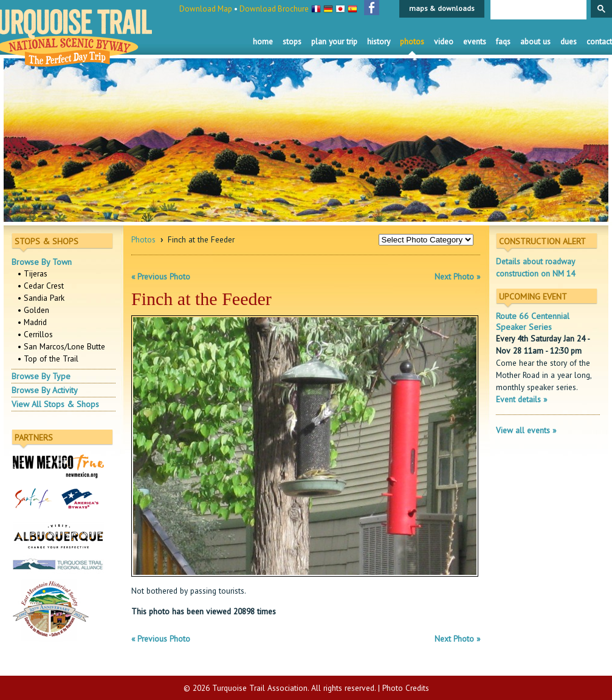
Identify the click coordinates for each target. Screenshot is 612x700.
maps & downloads (442, 8)
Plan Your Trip (334, 41)
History (379, 41)
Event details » (521, 399)
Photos (412, 41)
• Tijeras (33, 273)
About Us (535, 41)
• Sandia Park (41, 298)
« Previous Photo (161, 276)
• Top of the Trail (48, 359)
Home (263, 41)
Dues (569, 41)
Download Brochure (274, 9)
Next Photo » (457, 276)
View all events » (526, 430)
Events (475, 41)
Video (444, 41)
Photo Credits (406, 688)
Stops (292, 41)
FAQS (503, 41)
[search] (537, 10)
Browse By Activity (45, 390)
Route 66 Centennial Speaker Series (533, 321)
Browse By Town (42, 262)
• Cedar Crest (41, 286)
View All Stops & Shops (55, 404)
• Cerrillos (35, 334)
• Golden (33, 310)
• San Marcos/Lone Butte (61, 346)
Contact (599, 41)
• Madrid (32, 322)
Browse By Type (41, 376)
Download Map (206, 9)
